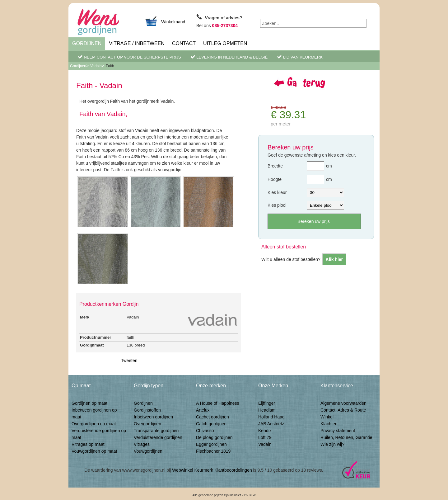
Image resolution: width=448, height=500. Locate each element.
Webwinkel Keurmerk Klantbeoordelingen (212, 470)
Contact (184, 43)
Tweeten (129, 361)
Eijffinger (267, 403)
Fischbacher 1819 (213, 451)
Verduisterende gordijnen (158, 437)
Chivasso (205, 431)
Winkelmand (165, 21)
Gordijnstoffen (147, 410)
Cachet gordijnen (212, 417)
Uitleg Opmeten (225, 43)
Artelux (203, 410)
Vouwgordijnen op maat (94, 451)
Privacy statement (338, 431)
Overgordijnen (147, 424)
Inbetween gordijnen (153, 417)
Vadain (96, 66)
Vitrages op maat (88, 444)
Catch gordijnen (211, 424)
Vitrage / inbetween (137, 43)
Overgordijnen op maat (94, 424)
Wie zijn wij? (332, 444)
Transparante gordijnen (156, 431)
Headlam (267, 410)
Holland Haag (271, 417)
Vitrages (142, 444)
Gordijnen (87, 43)
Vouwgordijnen (148, 451)
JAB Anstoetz (271, 424)
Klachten (329, 424)
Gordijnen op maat (89, 403)
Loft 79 (265, 437)
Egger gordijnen (211, 444)
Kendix (265, 431)
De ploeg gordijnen (214, 437)
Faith (110, 66)
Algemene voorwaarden (343, 403)
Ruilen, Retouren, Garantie (346, 437)
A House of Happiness (218, 403)
